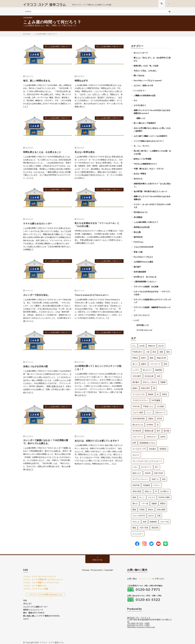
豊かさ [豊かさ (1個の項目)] (135, 499)
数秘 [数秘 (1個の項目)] (134, 505)
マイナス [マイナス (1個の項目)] (152, 493)
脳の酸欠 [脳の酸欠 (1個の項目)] (136, 378)
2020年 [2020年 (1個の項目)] (148, 469)
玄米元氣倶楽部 (140, 269)
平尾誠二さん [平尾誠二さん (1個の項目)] (148, 402)
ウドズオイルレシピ (145, 326)
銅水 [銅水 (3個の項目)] (168, 347)
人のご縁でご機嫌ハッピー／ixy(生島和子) (152, 136)
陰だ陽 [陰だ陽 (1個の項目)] (166, 426)
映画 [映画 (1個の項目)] (134, 493)
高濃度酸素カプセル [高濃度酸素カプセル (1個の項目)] (147, 438)
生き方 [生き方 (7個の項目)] (161, 341)
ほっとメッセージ (141, 55)
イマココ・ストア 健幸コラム (35, 581)
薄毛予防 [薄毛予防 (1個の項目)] (155, 523)
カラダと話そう (140, 106)
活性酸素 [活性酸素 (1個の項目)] (146, 481)
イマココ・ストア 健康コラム (52, 638)
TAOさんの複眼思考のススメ (146, 163)
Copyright (109, 566)
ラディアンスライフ (142, 311)
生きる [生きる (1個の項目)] (151, 511)
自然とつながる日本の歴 (37, 369)
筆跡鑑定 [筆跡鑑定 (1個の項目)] (163, 445)
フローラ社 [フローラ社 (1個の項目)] (165, 517)
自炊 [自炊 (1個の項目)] (159, 372)
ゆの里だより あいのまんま (146, 274)
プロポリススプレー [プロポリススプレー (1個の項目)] (140, 396)
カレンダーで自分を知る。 (38, 297)
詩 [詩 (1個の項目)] (156, 487)
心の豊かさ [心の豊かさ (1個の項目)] (165, 487)
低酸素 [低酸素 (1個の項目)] (154, 499)
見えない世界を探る (86, 154)
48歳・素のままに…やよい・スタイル (150, 168)
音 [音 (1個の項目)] (158, 420)
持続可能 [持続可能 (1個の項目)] (136, 481)
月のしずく (28, 599)
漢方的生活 (138, 235)
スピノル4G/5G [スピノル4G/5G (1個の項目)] (139, 511)
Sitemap (86, 566)
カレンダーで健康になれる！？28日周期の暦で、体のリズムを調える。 (47, 445)
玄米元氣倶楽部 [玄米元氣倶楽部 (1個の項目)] (139, 414)
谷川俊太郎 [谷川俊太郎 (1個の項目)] (137, 426)
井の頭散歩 (138, 215)
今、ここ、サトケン (142, 146)
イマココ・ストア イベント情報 (36, 584)
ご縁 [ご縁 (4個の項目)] (147, 347)
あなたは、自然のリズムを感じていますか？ (97, 445)
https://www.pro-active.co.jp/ (144, 623)
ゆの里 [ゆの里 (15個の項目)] (142, 341)
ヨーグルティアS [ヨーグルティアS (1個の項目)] (139, 445)
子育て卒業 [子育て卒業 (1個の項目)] (144, 523)
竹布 (25, 596)
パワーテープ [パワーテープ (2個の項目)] (155, 360)
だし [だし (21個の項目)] (134, 341)
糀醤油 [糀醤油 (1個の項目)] (163, 499)
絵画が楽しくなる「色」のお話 (147, 67)
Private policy (97, 566)
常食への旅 (138, 249)
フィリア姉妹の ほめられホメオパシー (150, 141)
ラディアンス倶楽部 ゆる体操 (147, 283)
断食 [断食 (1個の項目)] (134, 523)
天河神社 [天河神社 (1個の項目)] (150, 420)
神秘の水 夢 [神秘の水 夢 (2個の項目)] (161, 354)
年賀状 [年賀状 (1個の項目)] (142, 505)
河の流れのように (141, 211)
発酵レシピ (141, 119)
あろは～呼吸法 (140, 173)
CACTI (26, 614)
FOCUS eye (139, 240)
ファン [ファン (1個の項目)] (149, 408)
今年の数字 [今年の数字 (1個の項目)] (137, 372)
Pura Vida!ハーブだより (144, 254)
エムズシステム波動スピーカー (36, 602)
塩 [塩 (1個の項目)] (158, 390)
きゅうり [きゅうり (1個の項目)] (136, 451)
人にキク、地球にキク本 (144, 87)
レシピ (137, 316)
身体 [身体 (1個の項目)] (145, 517)
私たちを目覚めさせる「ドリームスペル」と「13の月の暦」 (98, 227)
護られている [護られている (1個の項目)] (138, 420)
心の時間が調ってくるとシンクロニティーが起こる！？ (98, 370)
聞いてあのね (139, 77)
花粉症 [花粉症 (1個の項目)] (165, 390)
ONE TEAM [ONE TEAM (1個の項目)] (159, 469)
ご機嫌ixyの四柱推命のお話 (145, 97)
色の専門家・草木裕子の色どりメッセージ (152, 190)
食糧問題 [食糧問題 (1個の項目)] (159, 366)
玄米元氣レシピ (143, 321)
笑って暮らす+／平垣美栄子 (146, 124)
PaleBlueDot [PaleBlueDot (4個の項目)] (137, 347)
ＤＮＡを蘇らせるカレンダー (39, 225)
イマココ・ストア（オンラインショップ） (40, 572)
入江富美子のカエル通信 (144, 259)
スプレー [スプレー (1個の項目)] (157, 481)
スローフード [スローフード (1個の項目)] (138, 432)
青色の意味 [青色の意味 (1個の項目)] (137, 487)
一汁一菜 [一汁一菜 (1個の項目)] (145, 499)
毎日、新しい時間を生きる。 (39, 83)
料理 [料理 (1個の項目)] (134, 438)
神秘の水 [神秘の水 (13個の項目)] (152, 341)
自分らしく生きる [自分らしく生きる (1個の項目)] (150, 378)
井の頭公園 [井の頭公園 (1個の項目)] (149, 372)
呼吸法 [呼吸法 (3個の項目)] (135, 354)
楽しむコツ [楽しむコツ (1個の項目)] (147, 366)
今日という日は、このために (146, 72)
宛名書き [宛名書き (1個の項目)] (153, 445)
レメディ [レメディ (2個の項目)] (136, 366)
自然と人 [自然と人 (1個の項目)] (148, 487)
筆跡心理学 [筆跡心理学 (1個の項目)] (146, 384)
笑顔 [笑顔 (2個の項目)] (165, 360)
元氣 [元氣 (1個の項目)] (159, 511)
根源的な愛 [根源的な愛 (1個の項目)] (149, 426)
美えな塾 (137, 230)
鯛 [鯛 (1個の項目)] (154, 384)
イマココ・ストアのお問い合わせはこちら (46, 590)
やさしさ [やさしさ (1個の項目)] (136, 517)
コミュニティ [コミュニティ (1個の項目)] (138, 529)
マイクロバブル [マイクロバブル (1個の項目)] (139, 390)
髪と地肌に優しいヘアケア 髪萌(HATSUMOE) (41, 611)
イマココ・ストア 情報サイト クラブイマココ (41, 578)
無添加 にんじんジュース (33, 605)
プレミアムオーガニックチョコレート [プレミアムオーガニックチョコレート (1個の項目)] (147, 457)
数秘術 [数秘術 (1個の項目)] (151, 390)
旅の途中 (137, 264)
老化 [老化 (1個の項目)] (164, 475)
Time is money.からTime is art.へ (93, 297)
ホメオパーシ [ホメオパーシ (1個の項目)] (146, 463)
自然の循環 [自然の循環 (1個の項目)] (161, 505)
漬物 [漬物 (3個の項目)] (161, 347)
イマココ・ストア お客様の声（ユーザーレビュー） (44, 575)
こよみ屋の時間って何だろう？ (57, 49)
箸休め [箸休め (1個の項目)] (151, 505)
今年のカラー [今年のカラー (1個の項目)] (152, 432)
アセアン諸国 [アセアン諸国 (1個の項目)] (138, 408)
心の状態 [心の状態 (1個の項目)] (160, 402)
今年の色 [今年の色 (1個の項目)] (136, 402)
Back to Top (98, 555)
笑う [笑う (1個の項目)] (157, 463)
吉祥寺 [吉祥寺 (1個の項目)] (163, 432)
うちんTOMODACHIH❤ (144, 245)
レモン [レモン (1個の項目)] (135, 463)
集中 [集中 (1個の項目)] (159, 426)
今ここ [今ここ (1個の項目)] (142, 493)
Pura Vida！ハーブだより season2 (149, 82)
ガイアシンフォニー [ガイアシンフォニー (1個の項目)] (140, 475)
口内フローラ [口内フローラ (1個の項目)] (160, 408)
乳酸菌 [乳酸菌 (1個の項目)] (163, 378)
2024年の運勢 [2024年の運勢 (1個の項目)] (164, 493)
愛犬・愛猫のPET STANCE (34, 608)
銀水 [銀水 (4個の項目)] (154, 347)
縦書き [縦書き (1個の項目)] (135, 384)
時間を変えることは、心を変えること (44, 154)
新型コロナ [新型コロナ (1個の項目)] (137, 469)
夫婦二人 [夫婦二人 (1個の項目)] (155, 475)
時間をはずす (82, 83)
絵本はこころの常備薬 (143, 158)
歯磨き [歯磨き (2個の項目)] (144, 360)
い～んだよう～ (140, 92)
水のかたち (138, 178)
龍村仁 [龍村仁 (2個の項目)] (144, 354)
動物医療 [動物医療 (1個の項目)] (153, 517)
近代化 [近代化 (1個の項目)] (159, 414)
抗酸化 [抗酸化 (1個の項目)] (151, 414)
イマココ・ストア (146, 574)
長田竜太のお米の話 (142, 225)
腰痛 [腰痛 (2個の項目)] (152, 354)
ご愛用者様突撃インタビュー (146, 279)
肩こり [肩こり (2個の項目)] (135, 360)
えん (136, 101)
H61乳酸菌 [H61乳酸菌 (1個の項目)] (156, 396)
